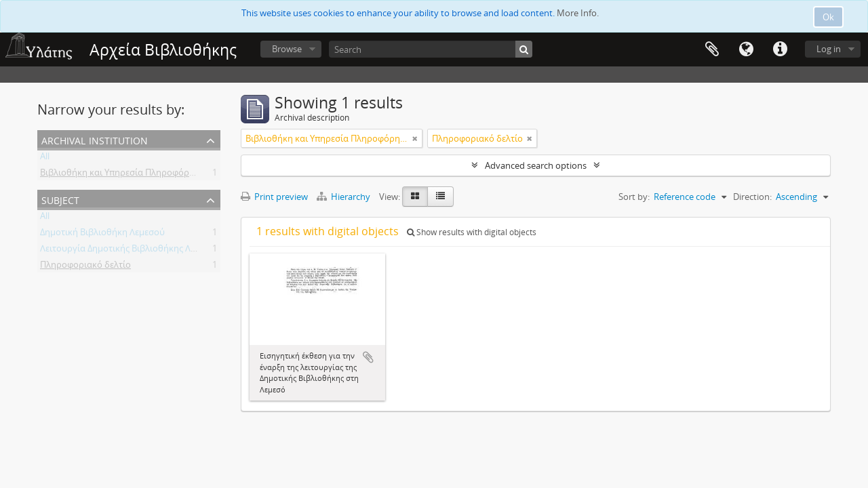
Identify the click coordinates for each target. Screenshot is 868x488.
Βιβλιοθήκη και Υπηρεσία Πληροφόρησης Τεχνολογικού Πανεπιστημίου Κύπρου (204, 175)
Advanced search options (536, 165)
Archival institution (95, 139)
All (45, 159)
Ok (828, 17)
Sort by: (634, 197)
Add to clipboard (368, 357)
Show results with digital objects (472, 232)
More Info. (578, 13)
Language (746, 49)
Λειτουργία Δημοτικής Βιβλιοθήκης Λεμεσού (130, 251)
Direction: (752, 197)
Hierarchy (344, 197)
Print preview (274, 197)
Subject (60, 199)
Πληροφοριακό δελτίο (85, 267)
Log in (829, 49)
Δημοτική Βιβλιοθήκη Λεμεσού (102, 235)
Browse (287, 49)
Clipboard (712, 49)
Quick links (780, 49)
